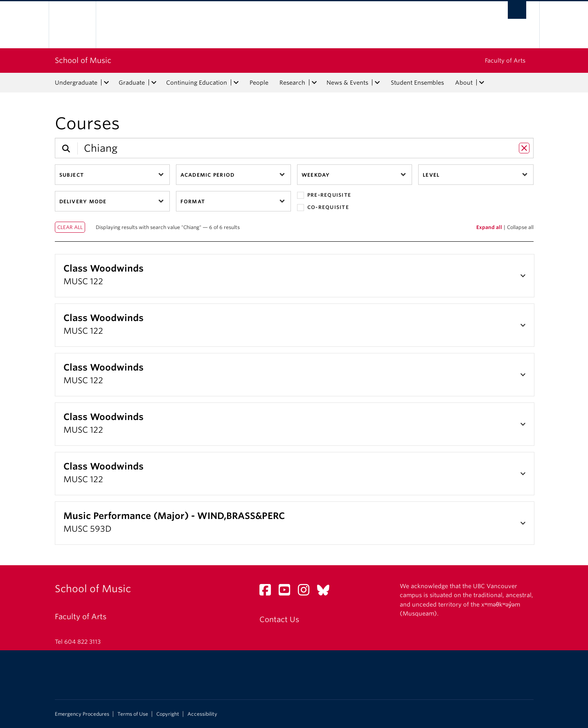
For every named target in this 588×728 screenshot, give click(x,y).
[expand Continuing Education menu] (237, 83)
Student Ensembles (417, 83)
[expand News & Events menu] (378, 83)
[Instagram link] (307, 592)
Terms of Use (133, 714)
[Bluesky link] (326, 592)
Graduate (132, 83)
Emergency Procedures (82, 714)
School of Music (83, 60)
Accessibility (202, 714)
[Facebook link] (268, 592)
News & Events (347, 83)
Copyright (168, 714)
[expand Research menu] (315, 83)
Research (292, 83)
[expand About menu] (482, 83)
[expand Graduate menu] (154, 83)
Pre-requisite (324, 195)
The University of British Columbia (72, 25)
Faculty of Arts (505, 61)
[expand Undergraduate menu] (107, 83)
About (464, 83)
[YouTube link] (287, 592)
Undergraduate (76, 83)
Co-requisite (323, 208)
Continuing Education (197, 83)
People (259, 83)
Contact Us (279, 619)
